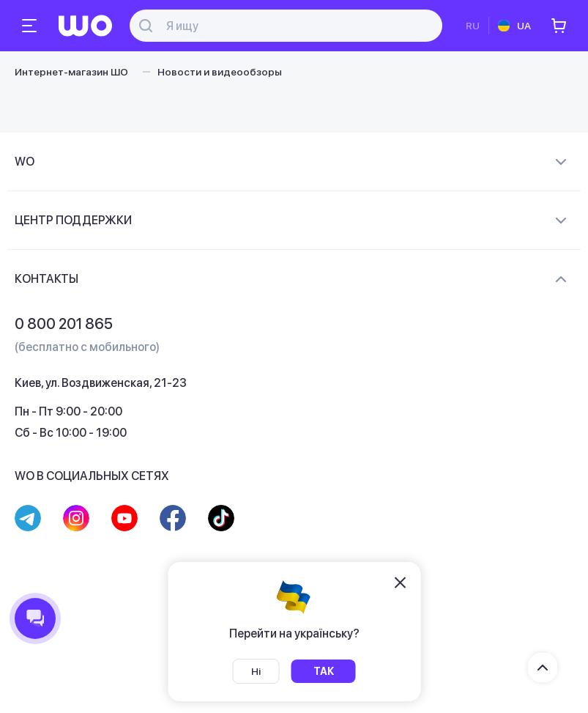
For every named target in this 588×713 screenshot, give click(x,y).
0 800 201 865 (64, 324)
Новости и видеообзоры (220, 72)
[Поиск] (294, 26)
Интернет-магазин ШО (71, 72)
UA (524, 26)
